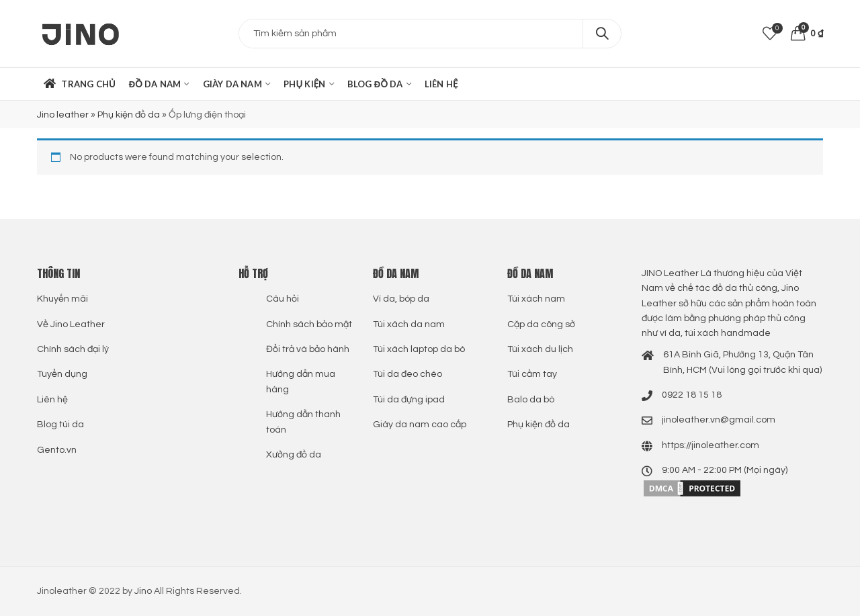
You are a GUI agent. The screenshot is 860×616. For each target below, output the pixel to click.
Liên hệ (52, 400)
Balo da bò (531, 400)
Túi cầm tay (532, 374)
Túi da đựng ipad (409, 400)
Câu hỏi (283, 299)
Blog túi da (60, 425)
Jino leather (63, 115)
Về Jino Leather (71, 324)
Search (602, 34)
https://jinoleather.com (711, 445)
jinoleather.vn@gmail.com (719, 420)
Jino (143, 591)
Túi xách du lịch (540, 349)
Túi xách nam (536, 299)
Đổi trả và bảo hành (308, 349)
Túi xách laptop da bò (419, 349)
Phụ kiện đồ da (129, 115)
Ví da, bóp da (401, 299)
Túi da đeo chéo (407, 374)
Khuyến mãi (62, 299)
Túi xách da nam (409, 324)
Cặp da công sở (541, 324)
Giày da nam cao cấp (420, 425)
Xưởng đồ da (294, 455)
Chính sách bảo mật (309, 324)
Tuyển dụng (62, 374)
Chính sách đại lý (73, 349)
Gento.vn (57, 450)
